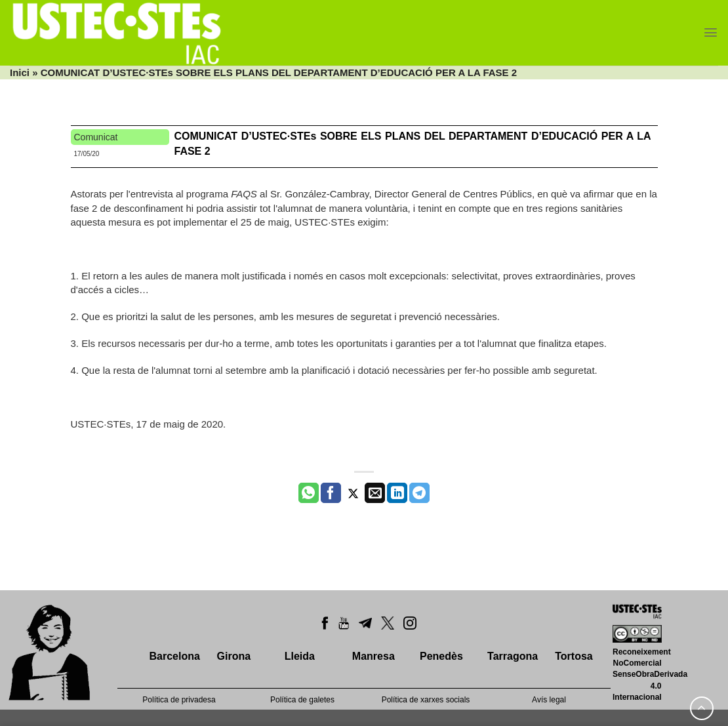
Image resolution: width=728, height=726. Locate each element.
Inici (20, 72)
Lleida (300, 656)
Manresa (374, 656)
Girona (234, 656)
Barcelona (174, 656)
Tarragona (513, 656)
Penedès (441, 656)
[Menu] (711, 32)
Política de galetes (302, 700)
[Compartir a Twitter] (353, 493)
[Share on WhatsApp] (309, 493)
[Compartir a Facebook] (331, 493)
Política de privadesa (179, 700)
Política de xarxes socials (426, 700)
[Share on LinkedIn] (397, 493)
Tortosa (574, 656)
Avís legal (549, 700)
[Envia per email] (375, 493)
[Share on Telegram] (419, 493)
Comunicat (96, 137)
